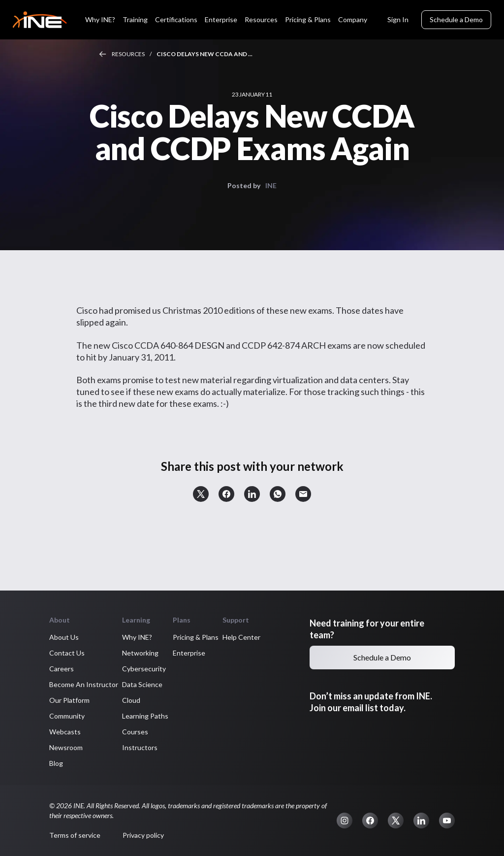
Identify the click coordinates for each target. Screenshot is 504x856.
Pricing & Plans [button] (196, 637)
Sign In (398, 19)
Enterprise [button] (189, 653)
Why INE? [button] (137, 637)
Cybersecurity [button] (144, 669)
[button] (201, 494)
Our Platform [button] (69, 700)
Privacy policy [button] (143, 835)
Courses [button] (135, 732)
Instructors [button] (140, 747)
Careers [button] (62, 669)
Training (135, 19)
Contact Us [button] (67, 653)
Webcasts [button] (65, 732)
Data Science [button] (142, 684)
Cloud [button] (131, 700)
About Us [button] (64, 637)
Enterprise (221, 19)
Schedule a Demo (456, 19)
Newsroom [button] (66, 747)
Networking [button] (140, 653)
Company (353, 19)
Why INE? (100, 19)
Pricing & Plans (308, 19)
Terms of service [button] (75, 835)
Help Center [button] (241, 637)
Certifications (176, 19)
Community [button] (67, 716)
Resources (261, 19)
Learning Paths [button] (145, 716)
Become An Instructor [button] (84, 684)
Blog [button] (56, 763)
